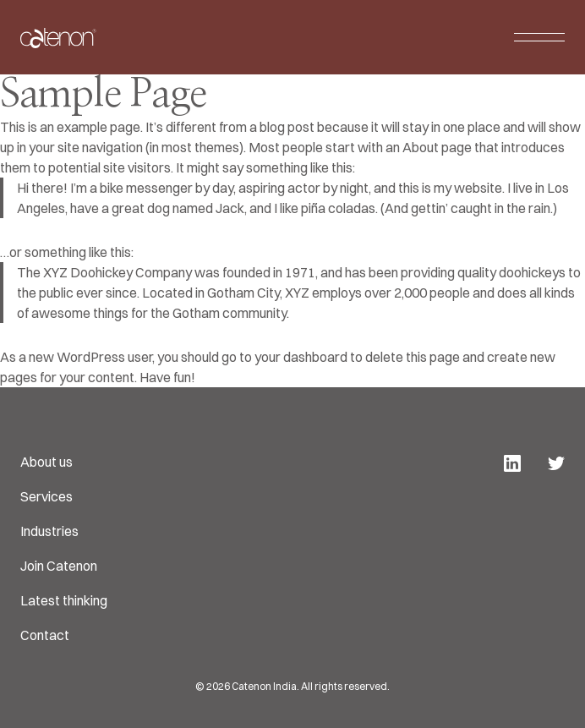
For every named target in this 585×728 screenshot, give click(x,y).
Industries (49, 531)
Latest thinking (64, 600)
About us (46, 462)
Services (46, 496)
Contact (45, 635)
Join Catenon (59, 566)
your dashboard (301, 357)
